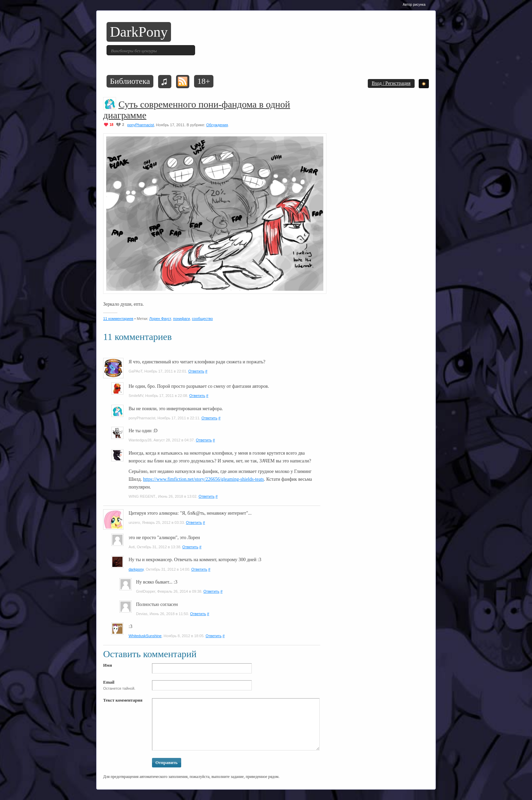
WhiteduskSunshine (145, 636)
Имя (108, 665)
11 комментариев (118, 319)
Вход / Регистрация (391, 83)
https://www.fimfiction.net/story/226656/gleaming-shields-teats (204, 479)
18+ (204, 81)
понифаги (182, 319)
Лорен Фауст (160, 319)
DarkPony (139, 32)
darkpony (136, 569)
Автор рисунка (414, 5)
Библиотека (130, 81)
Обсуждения (217, 125)
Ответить (196, 371)
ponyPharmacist (141, 125)
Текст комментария (123, 700)
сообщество (203, 319)
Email (109, 682)
